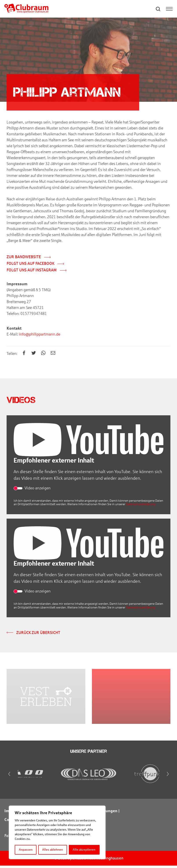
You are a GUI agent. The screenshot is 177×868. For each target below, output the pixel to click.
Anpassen (26, 850)
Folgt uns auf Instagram (36, 271)
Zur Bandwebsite (29, 257)
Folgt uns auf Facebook (35, 264)
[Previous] (9, 776)
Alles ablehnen (53, 850)
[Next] (168, 776)
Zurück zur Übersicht (33, 633)
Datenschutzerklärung (141, 505)
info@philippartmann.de (39, 335)
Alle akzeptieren (84, 850)
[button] (158, 9)
